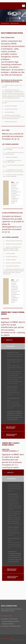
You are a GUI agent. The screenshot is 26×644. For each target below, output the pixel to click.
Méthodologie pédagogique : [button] (11, 428)
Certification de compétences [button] (11, 435)
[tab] (13, 340)
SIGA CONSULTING (5, 23)
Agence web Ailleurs (20, 640)
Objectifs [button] (9, 340)
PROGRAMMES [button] (10, 346)
